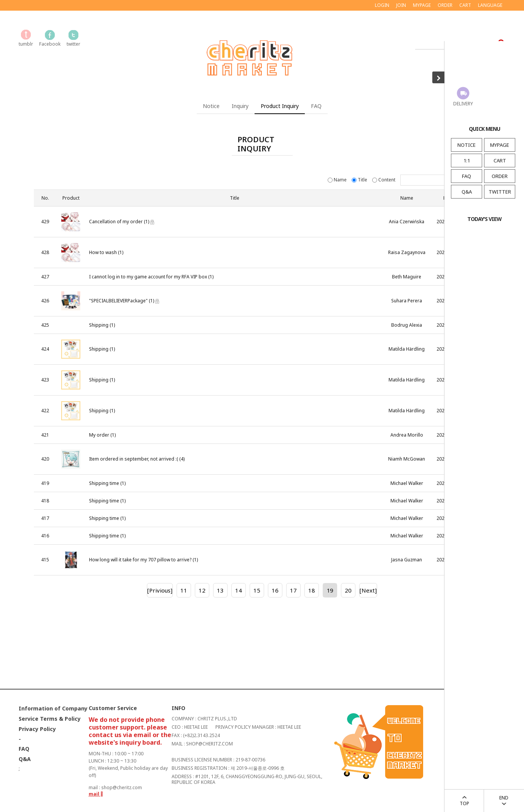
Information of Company (53, 708)
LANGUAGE (490, 5)
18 (312, 590)
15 (257, 590)
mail (96, 794)
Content (384, 180)
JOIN (401, 5)
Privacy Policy (37, 729)
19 (330, 590)
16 (275, 590)
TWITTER (500, 192)
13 (220, 590)
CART (500, 160)
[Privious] (160, 590)
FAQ (467, 176)
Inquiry (240, 106)
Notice (211, 106)
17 (293, 590)
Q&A (467, 192)
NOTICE (467, 145)
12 (202, 590)
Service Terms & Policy (50, 719)
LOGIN (382, 5)
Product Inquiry (280, 106)
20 (348, 590)
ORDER (500, 176)
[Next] (368, 590)
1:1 (467, 160)
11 (184, 590)
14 (239, 590)
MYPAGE (500, 145)
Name (338, 180)
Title (360, 180)
